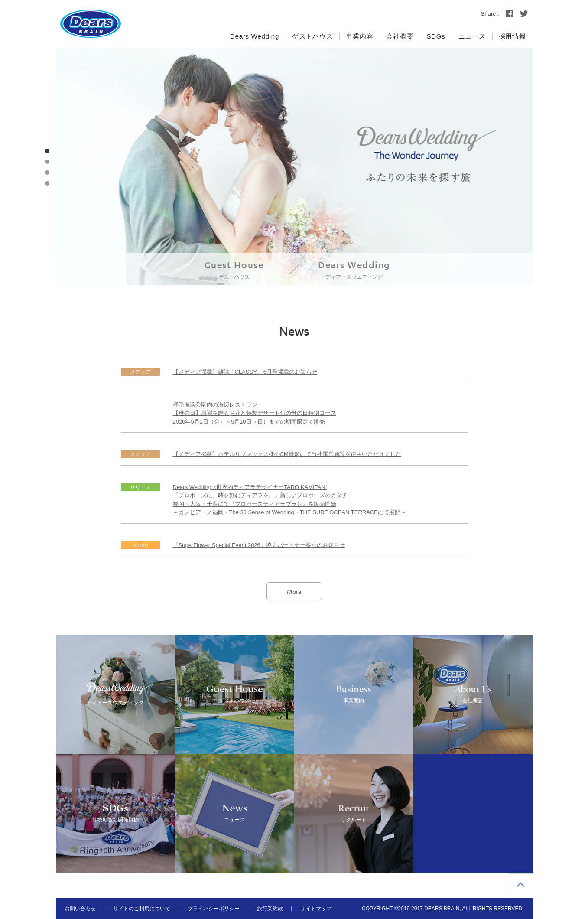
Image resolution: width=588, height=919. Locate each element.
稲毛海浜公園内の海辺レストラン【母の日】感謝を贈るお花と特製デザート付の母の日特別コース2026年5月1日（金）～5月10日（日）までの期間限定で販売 (255, 413)
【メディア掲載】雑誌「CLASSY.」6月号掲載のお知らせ (245, 372)
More (294, 591)
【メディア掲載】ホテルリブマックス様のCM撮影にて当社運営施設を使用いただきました (287, 454)
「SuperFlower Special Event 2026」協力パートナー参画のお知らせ (259, 545)
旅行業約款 (270, 909)
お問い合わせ (80, 909)
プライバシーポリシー (214, 909)
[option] (294, 166)
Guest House (234, 270)
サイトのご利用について (142, 909)
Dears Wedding (354, 270)
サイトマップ (316, 909)
